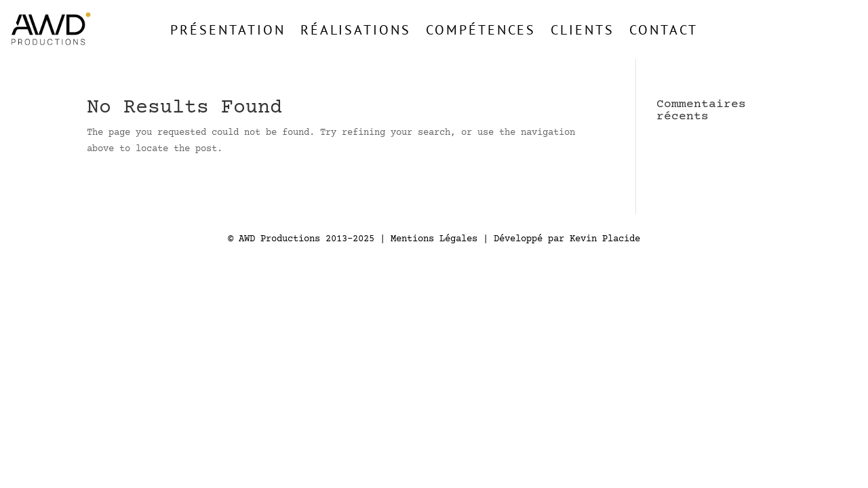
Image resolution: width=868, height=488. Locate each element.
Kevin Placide (605, 239)
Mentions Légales (434, 239)
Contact (664, 29)
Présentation (228, 29)
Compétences (481, 29)
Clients (583, 29)
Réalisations (356, 29)
